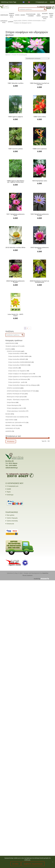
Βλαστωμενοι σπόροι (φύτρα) (15, 397)
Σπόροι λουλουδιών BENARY (17, 359)
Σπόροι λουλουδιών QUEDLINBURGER (20, 362)
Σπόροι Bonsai (11, 402)
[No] (53, 862)
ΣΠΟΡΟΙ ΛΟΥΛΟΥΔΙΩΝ (34, 21)
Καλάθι (52, 2)
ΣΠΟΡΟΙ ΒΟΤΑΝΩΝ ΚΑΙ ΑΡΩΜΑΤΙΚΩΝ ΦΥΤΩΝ (21, 391)
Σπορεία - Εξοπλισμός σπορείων (16, 400)
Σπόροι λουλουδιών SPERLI (16, 353)
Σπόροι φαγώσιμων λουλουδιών (16, 411)
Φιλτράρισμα (11, 441)
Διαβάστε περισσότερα (33, 864)
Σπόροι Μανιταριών (13, 405)
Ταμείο (9, 492)
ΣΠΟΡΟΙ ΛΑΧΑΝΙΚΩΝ (13, 388)
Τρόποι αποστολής (12, 521)
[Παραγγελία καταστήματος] (37, 58)
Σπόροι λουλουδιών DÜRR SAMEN (19, 356)
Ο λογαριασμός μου (41, 2)
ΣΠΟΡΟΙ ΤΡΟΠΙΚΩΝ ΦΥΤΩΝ (16, 394)
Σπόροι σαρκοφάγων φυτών (15, 408)
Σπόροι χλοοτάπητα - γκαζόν (17, 382)
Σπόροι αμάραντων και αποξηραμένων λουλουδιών (23, 377)
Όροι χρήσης (11, 515)
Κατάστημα (10, 495)
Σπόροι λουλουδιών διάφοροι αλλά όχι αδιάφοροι (23, 385)
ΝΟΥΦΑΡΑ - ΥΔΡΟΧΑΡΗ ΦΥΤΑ (45, 16)
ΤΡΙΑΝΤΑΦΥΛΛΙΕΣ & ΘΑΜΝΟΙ (31, 15)
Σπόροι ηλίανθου (13, 368)
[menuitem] (24, 2)
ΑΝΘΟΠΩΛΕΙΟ (4, 15)
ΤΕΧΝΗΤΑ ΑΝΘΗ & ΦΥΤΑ (12, 15)
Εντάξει (16, 864)
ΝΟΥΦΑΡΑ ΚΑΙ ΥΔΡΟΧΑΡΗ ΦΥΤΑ (16, 423)
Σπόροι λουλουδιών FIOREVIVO (18, 365)
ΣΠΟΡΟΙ (17, 15)
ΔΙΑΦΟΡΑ (11, 22)
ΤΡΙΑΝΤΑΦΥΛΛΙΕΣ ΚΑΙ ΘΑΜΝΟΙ (15, 417)
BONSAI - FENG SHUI (51, 15)
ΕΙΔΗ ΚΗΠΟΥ (39, 15)
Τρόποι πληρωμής (12, 518)
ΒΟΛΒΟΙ (23, 15)
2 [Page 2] (27, 328)
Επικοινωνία (10, 524)
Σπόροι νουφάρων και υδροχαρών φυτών (20, 374)
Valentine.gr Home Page (9, 2)
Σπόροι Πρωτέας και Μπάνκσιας (18, 379)
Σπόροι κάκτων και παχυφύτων (17, 371)
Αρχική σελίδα (17, 21)
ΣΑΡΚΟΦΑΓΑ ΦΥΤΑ (4, 22)
